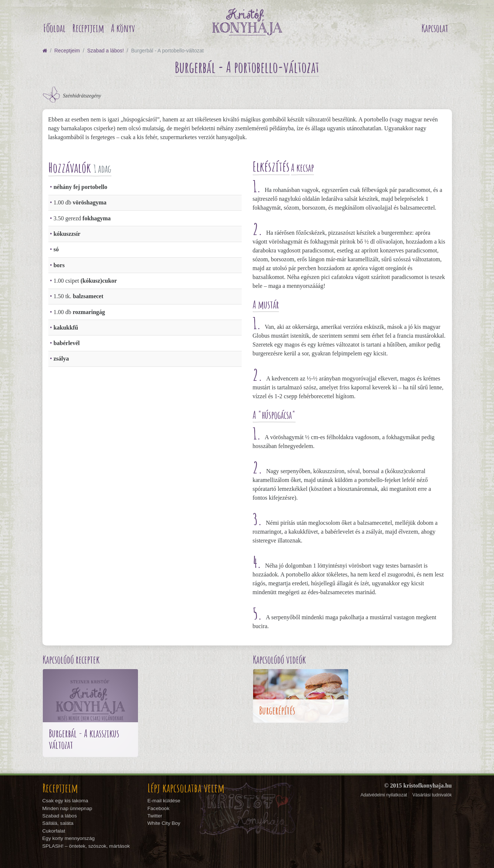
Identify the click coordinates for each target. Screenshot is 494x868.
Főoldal (54, 28)
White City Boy (164, 823)
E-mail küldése (164, 801)
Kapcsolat (435, 28)
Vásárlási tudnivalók (432, 795)
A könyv (123, 28)
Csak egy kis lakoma (65, 801)
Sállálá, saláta (58, 823)
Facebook (159, 808)
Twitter (155, 816)
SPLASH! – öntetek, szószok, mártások (86, 846)
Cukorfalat (54, 831)
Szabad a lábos (60, 816)
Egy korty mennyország (69, 838)
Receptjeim (88, 28)
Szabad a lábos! (105, 51)
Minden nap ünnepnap (67, 808)
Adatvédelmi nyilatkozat (384, 795)
